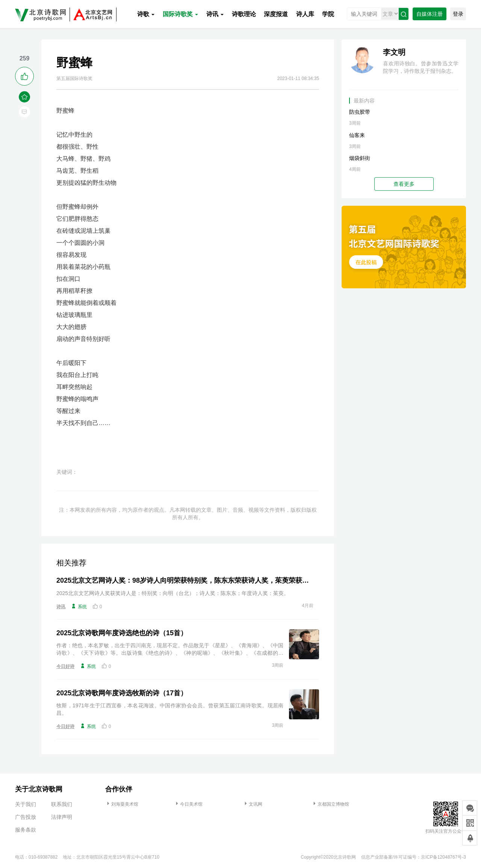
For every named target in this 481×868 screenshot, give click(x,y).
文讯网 (253, 804)
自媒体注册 (430, 14)
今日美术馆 (188, 804)
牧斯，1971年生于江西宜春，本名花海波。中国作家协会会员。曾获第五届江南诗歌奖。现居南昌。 (170, 709)
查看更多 (404, 184)
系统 (79, 606)
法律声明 (62, 817)
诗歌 (146, 14)
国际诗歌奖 (180, 14)
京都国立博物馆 (330, 804)
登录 (458, 14)
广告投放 (26, 817)
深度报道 (276, 14)
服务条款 (26, 830)
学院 (328, 14)
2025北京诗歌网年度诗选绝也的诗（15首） (122, 633)
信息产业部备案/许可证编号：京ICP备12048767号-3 (414, 857)
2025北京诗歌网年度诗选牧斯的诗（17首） (122, 693)
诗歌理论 (244, 14)
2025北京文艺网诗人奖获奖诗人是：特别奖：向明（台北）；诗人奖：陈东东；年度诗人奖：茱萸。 (173, 593)
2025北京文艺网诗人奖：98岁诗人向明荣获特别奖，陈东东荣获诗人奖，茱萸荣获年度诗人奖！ (185, 580)
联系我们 (62, 804)
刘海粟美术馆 (122, 804)
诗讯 (215, 14)
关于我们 (26, 804)
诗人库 (305, 14)
